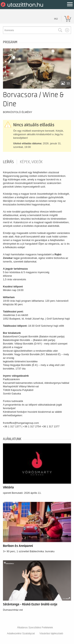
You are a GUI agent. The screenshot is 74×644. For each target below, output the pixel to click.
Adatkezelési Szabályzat (21, 633)
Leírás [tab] (8, 162)
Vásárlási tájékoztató (51, 633)
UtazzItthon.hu (23, 5)
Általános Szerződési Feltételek (35, 627)
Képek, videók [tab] (31, 162)
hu (56, 19)
